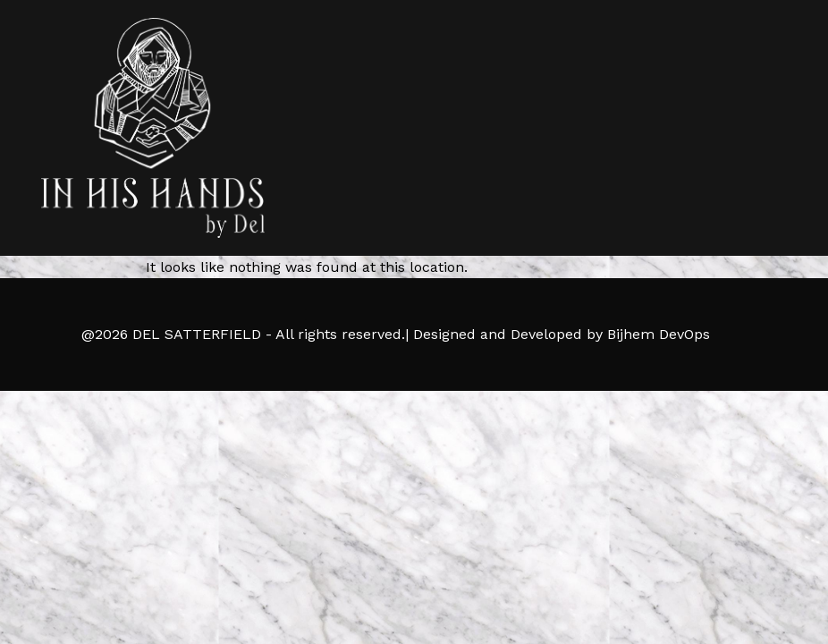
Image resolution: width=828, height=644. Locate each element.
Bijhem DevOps (659, 334)
